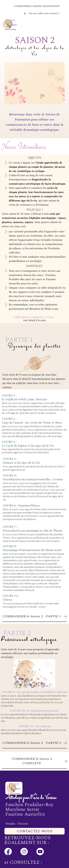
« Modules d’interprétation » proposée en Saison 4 (31, 585)
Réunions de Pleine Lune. (44, 309)
